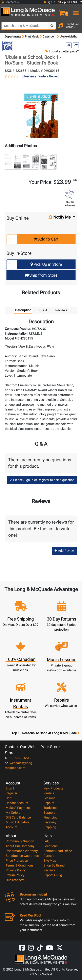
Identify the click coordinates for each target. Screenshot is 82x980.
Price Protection (17, 861)
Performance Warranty (22, 851)
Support (49, 813)
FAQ (46, 841)
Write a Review (49, 76)
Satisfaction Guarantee (22, 856)
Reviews (49, 870)
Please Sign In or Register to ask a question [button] (42, 480)
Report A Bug (53, 875)
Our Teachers (15, 880)
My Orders (13, 813)
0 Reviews (29, 76)
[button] (62, 11)
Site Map (50, 861)
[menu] (75, 11)
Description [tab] (23, 310)
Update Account (17, 803)
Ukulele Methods (70, 36)
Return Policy (15, 875)
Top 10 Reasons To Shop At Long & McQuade (45, 733)
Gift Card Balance (18, 817)
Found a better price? (62, 51)
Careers (49, 856)
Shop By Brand (54, 865)
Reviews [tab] (61, 310)
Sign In (11, 788)
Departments (13, 36)
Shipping (50, 827)
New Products (53, 788)
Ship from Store (41, 275)
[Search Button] (52, 26)
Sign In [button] (49, 2)
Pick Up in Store (46, 264)
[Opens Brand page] (8, 46)
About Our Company (20, 846)
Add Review (65, 551)
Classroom (49, 36)
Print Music (32, 36)
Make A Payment (18, 808)
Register (11, 793)
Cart (9, 798)
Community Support (20, 841)
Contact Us (10, 2)
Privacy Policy (16, 870)
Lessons (49, 798)
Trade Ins (50, 808)
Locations (50, 846)
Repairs (49, 803)
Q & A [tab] (43, 310)
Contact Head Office (58, 851)
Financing (50, 817)
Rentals (49, 793)
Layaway (50, 822)
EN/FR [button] (74, 2)
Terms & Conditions (20, 865)
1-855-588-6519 (18, 758)
